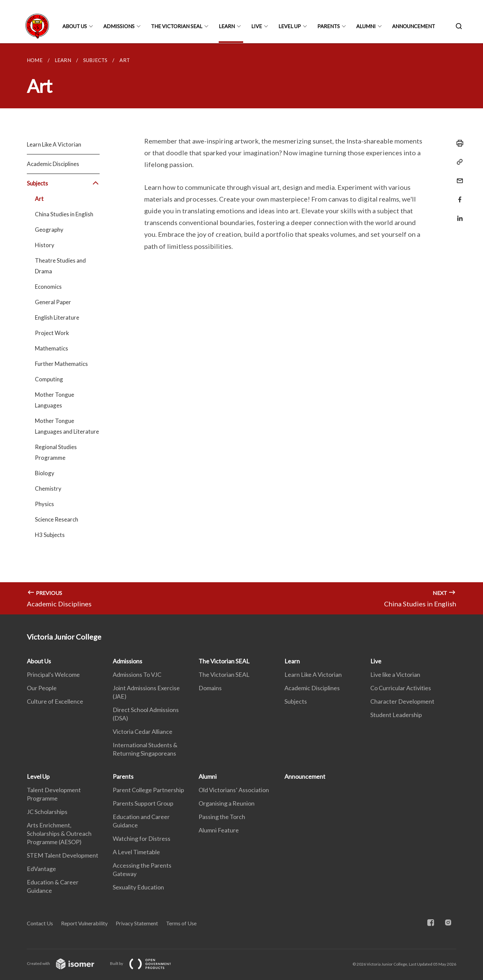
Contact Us (40, 923)
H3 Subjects (50, 535)
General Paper (53, 302)
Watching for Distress (142, 838)
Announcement (414, 26)
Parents (329, 26)
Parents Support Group (143, 803)
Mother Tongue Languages (55, 400)
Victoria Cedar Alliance (143, 731)
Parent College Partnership (148, 790)
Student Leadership (396, 715)
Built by (146, 963)
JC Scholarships (47, 812)
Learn (227, 26)
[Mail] (458, 177)
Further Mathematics (61, 364)
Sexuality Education (138, 887)
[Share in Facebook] (458, 195)
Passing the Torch (222, 817)
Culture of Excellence (55, 701)
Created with (66, 963)
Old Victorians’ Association (234, 790)
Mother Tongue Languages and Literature (67, 426)
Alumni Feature (219, 830)
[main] (241, 329)
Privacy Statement (137, 923)
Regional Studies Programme (56, 452)
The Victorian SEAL (177, 26)
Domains (210, 688)
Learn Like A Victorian (54, 144)
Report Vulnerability (84, 923)
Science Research (57, 519)
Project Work (52, 333)
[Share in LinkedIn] (458, 214)
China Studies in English (64, 214)
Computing (49, 379)
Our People (42, 688)
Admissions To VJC (137, 674)
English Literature (57, 317)
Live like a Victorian (395, 674)
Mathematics (51, 348)
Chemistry (48, 488)
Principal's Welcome (53, 674)
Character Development (402, 701)
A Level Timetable (136, 852)
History (45, 245)
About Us (75, 26)
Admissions (119, 26)
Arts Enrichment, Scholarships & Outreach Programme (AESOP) (59, 833)
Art (39, 199)
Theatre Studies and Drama (60, 266)
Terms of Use (181, 923)
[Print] (458, 143)
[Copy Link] (458, 162)
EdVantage (41, 869)
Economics (48, 287)
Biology (45, 473)
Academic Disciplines (53, 164)
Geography (49, 230)
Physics (44, 504)
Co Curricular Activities (401, 688)
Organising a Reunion (227, 803)
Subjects (63, 183)
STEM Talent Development (63, 855)
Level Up (290, 26)
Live (257, 26)
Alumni (366, 26)
